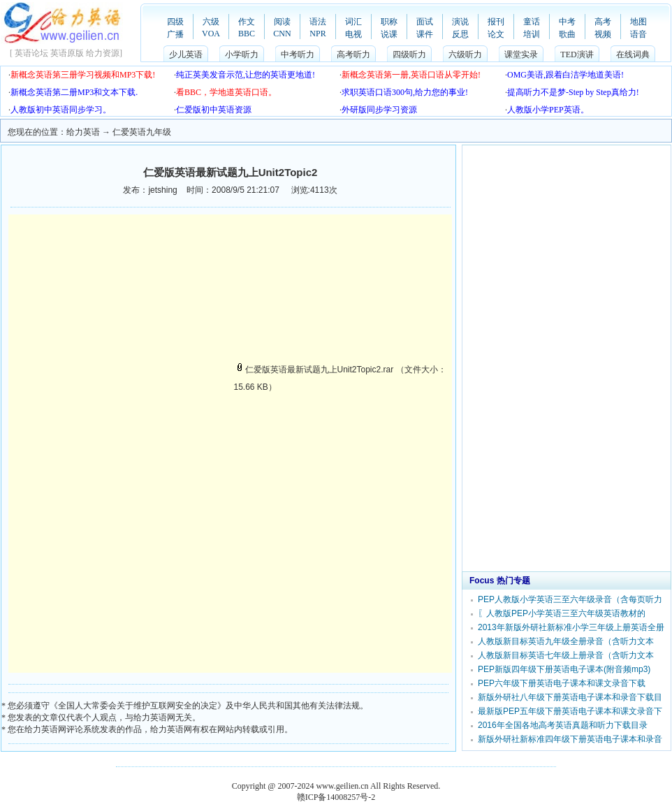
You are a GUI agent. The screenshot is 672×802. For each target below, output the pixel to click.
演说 (460, 22)
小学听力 (242, 54)
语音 (638, 34)
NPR (317, 34)
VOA (211, 34)
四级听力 (409, 54)
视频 (603, 34)
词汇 (353, 22)
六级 (211, 22)
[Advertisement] (126, 309)
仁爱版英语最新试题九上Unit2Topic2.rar (314, 370)
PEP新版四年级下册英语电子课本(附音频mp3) (564, 669)
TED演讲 (577, 54)
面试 (425, 22)
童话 (532, 22)
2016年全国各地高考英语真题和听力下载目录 (563, 725)
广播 (175, 34)
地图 (638, 22)
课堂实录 (521, 54)
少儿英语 (186, 54)
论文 (496, 34)
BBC (247, 34)
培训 (532, 34)
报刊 (496, 22)
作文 (247, 22)
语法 (318, 22)
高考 (603, 22)
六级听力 (465, 54)
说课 (389, 34)
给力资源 (103, 53)
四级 (175, 22)
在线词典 (633, 54)
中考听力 (298, 54)
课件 (425, 34)
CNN (282, 34)
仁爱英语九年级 (142, 132)
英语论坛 (31, 53)
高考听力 (353, 54)
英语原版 (67, 53)
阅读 (282, 22)
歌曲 (567, 34)
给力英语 (83, 132)
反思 (460, 34)
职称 (389, 22)
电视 (353, 34)
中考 (567, 22)
